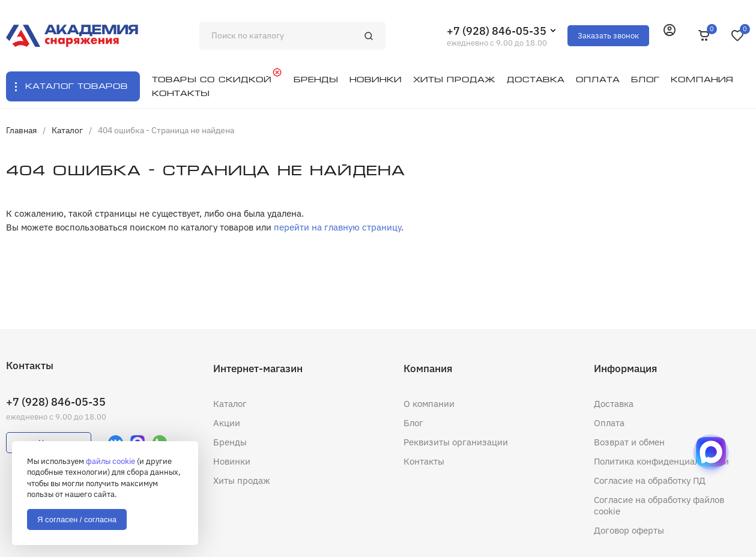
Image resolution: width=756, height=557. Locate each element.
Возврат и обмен (629, 442)
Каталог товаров (77, 86)
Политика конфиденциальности (661, 461)
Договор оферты (629, 530)
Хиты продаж (242, 480)
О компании (429, 404)
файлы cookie (110, 461)
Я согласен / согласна (77, 519)
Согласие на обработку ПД (650, 480)
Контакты (424, 461)
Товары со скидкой (212, 80)
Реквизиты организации (456, 442)
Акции (227, 423)
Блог (413, 423)
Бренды (230, 442)
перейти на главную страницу (337, 227)
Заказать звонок (608, 36)
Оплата (609, 423)
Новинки (232, 461)
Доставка (614, 404)
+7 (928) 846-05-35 (497, 31)
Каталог (230, 404)
